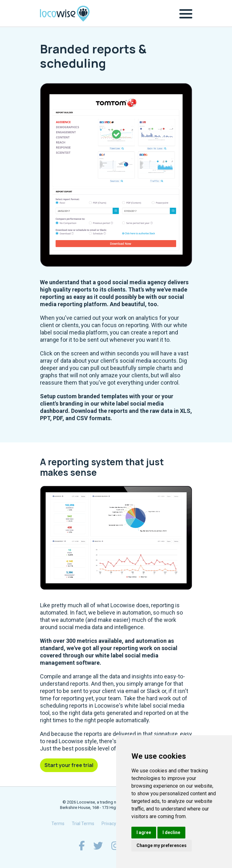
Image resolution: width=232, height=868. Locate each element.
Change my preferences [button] (162, 845)
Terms (58, 824)
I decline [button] (171, 832)
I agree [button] (144, 832)
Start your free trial (69, 765)
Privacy (109, 824)
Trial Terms (83, 824)
